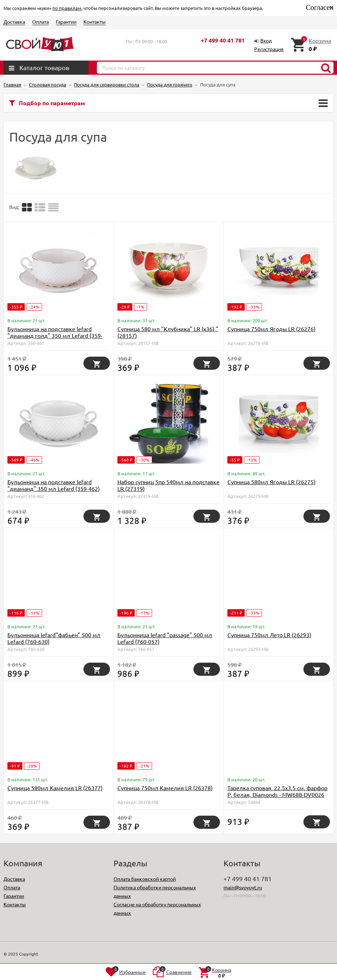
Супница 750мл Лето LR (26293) (269, 635)
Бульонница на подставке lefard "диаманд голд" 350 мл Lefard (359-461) (55, 335)
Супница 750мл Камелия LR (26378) (165, 788)
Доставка (14, 22)
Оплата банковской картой (145, 879)
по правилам (67, 8)
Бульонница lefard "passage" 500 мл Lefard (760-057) (165, 638)
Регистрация (269, 49)
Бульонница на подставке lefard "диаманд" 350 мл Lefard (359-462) (54, 485)
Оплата (40, 22)
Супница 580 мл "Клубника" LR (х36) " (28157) (168, 332)
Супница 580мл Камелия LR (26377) (55, 788)
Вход (266, 40)
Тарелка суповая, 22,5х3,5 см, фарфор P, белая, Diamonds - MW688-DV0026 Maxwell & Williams (277, 794)
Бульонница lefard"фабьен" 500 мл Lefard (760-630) (54, 638)
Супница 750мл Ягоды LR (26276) (271, 329)
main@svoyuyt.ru (243, 887)
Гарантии (66, 22)
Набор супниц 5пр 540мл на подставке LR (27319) (168, 485)
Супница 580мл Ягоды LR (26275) (271, 482)
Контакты (95, 22)
